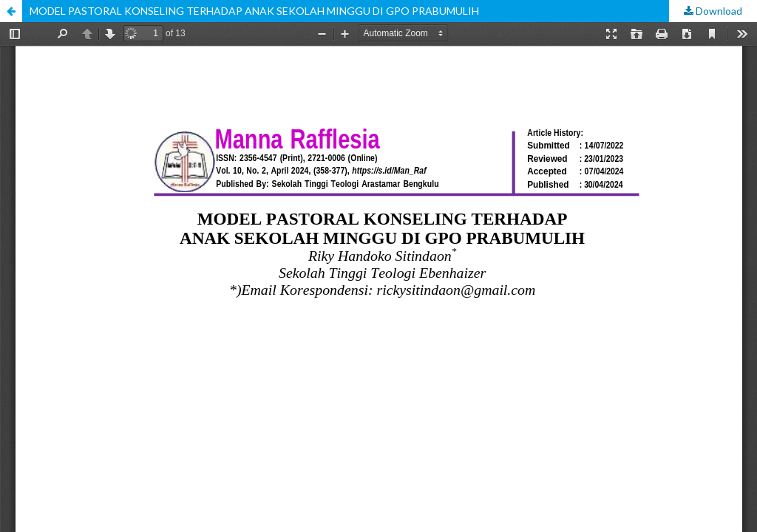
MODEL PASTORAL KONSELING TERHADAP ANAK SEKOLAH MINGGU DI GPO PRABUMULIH (254, 11)
